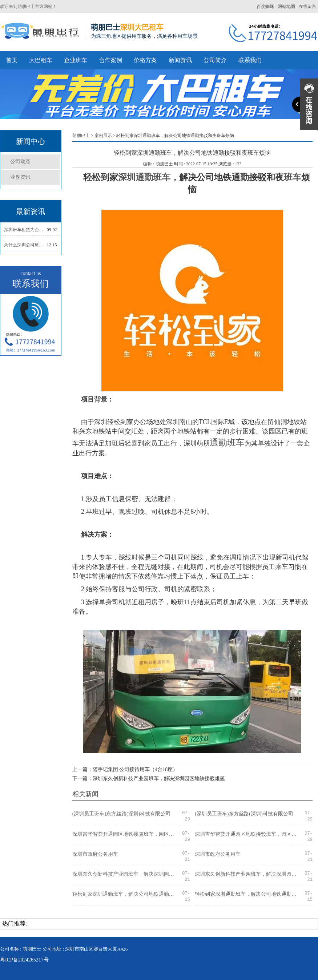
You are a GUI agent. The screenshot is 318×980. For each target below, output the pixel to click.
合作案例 (110, 60)
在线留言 (307, 7)
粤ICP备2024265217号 (24, 960)
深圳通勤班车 (144, 177)
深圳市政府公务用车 (95, 854)
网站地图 (286, 7)
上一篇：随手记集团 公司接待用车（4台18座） (125, 769)
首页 (12, 60)
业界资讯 (20, 177)
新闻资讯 (180, 60)
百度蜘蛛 (265, 7)
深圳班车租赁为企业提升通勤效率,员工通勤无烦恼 (25, 230)
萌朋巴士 (81, 136)
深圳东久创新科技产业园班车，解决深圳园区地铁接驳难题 (125, 874)
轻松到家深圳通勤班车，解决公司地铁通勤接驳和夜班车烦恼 (125, 894)
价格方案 (145, 60)
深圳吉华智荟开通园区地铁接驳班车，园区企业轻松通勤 (125, 834)
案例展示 (103, 136)
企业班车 (76, 60)
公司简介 (215, 60)
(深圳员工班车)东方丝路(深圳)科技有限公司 (122, 814)
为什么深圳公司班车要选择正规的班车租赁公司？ (25, 245)
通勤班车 (227, 443)
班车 (293, 177)
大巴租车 (41, 60)
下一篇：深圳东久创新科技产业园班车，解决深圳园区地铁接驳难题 (149, 779)
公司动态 (20, 162)
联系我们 (250, 60)
